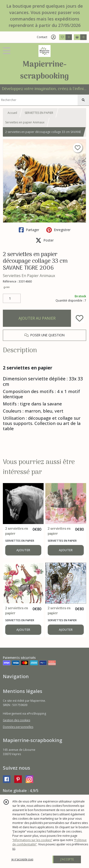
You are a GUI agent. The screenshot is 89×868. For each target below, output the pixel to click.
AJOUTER (23, 550)
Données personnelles (18, 727)
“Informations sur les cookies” (32, 840)
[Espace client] (53, 37)
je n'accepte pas (22, 859)
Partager (29, 230)
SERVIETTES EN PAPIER (39, 113)
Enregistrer (58, 230)
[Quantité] (12, 298)
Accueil (12, 113)
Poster (45, 240)
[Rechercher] (83, 100)
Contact (42, 37)
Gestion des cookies (16, 720)
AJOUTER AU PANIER (37, 318)
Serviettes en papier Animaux (25, 122)
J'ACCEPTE (67, 859)
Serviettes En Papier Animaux (29, 276)
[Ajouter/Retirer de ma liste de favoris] (80, 318)
